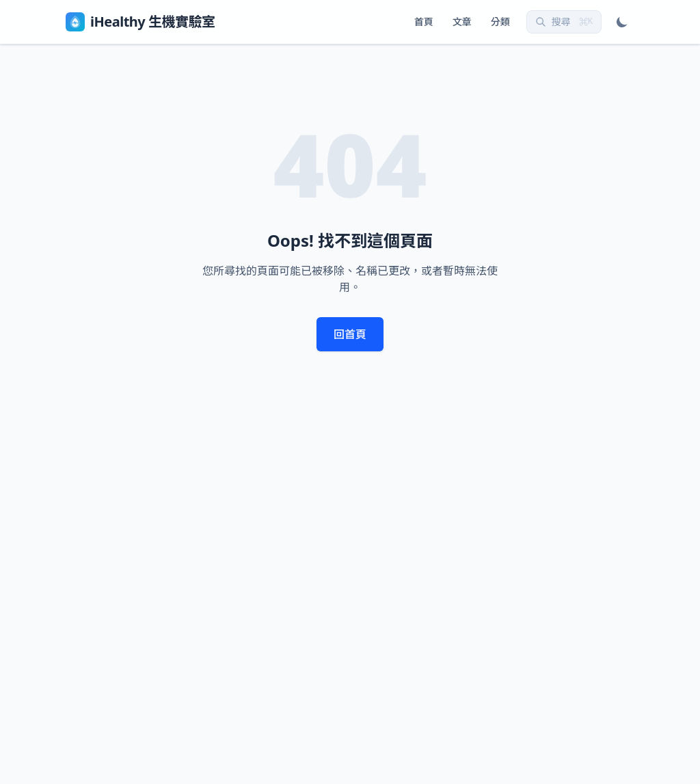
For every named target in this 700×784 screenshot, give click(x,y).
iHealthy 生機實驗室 (140, 22)
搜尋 (564, 22)
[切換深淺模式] (622, 22)
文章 (462, 22)
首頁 (424, 22)
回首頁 (350, 334)
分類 (500, 22)
